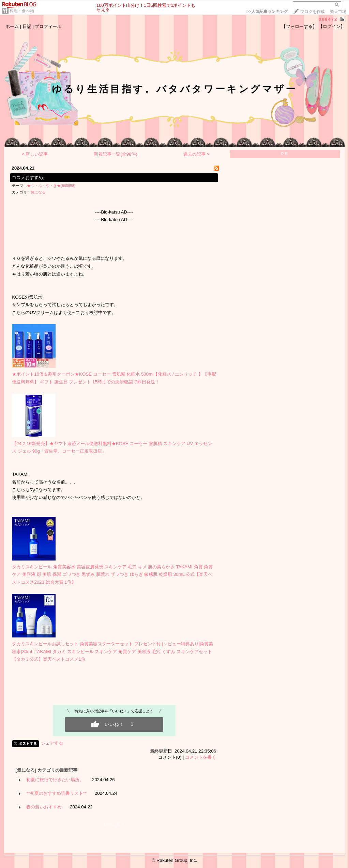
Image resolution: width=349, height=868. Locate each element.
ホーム (12, 26)
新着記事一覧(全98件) (116, 154)
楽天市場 (338, 12)
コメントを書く (201, 757)
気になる (38, 192)
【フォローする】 (299, 26)
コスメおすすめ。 (30, 178)
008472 (328, 19)
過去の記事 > (196, 154)
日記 (27, 26)
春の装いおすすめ (44, 807)
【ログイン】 (332, 26)
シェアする (52, 743)
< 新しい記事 (35, 154)
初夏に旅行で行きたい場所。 (55, 780)
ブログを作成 (313, 12)
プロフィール (48, 26)
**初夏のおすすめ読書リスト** (56, 793)
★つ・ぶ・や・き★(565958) (51, 186)
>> (267, 12)
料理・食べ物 (22, 11)
